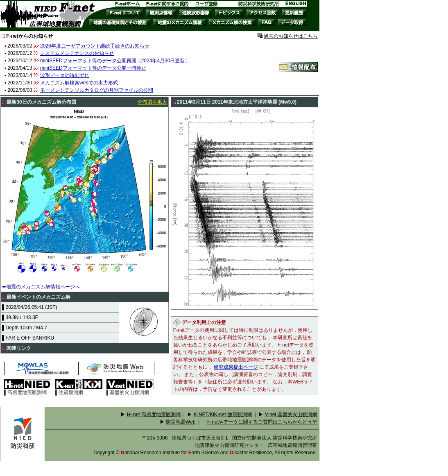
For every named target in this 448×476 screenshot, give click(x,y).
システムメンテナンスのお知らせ (77, 53)
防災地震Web (181, 422)
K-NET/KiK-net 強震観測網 (223, 415)
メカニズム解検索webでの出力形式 (79, 83)
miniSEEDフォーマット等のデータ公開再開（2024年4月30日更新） (115, 61)
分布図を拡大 (152, 102)
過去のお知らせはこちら (291, 36)
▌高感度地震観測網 (28, 390)
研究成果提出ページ (236, 367)
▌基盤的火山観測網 (130, 390)
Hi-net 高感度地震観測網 (154, 415)
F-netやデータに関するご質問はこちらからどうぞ (262, 422)
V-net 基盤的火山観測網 (291, 415)
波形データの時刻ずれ (65, 75)
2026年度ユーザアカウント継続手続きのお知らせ (95, 46)
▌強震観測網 (79, 390)
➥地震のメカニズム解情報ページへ (41, 287)
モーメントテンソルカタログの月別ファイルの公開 (97, 90)
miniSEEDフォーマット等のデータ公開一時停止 (93, 68)
